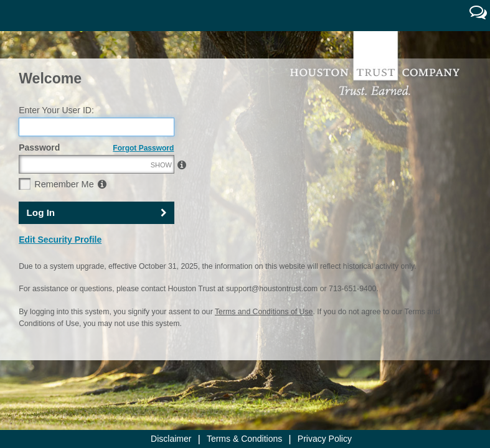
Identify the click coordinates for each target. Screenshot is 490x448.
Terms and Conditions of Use (264, 312)
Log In (41, 212)
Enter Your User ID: (56, 110)
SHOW (161, 165)
